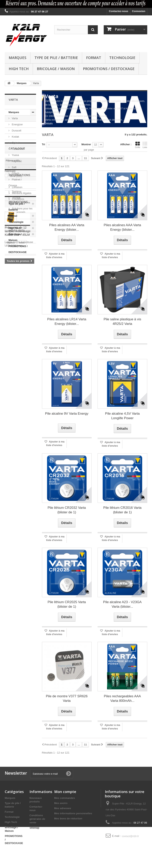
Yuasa (15, 155)
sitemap (34, 828)
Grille (138, 145)
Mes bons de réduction (68, 819)
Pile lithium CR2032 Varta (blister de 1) (67, 510)
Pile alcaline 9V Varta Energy (67, 414)
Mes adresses (63, 808)
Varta (14, 118)
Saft (14, 167)
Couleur (12, 466)
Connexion (139, 11)
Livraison (17, 323)
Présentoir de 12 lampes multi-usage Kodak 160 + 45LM (18, 392)
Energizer (17, 124)
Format (94, 58)
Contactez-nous (119, 11)
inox (22, 449)
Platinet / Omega (15, 182)
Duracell (16, 131)
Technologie (122, 58)
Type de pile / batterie (56, 58)
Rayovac (16, 161)
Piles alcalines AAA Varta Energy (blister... (122, 227)
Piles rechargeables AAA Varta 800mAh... (122, 698)
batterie (11, 478)
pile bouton (14, 461)
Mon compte (65, 792)
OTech (15, 173)
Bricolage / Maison (56, 69)
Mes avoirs (61, 803)
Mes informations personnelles (73, 813)
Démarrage (13, 484)
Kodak (15, 137)
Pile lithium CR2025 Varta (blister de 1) (67, 604)
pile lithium (14, 455)
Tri (44, 144)
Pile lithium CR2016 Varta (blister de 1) (122, 510)
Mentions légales (21, 329)
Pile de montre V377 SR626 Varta (67, 698)
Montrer (86, 144)
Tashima (16, 192)
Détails (49, 123)
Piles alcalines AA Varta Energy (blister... (67, 227)
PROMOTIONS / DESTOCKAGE (109, 69)
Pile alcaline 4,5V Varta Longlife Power (122, 416)
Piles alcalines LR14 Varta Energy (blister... (67, 322)
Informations (19, 313)
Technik (16, 198)
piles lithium (14, 472)
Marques (18, 58)
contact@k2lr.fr (130, 836)
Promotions (18, 363)
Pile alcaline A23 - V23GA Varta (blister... (122, 604)
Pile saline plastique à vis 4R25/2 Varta (122, 322)
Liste (145, 145)
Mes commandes (65, 798)
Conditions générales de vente (37, 819)
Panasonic (17, 149)
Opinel (15, 143)
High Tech (19, 69)
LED (29, 472)
